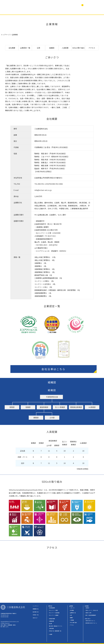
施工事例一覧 (36, 612)
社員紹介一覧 (36, 615)
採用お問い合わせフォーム (91, 623)
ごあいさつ (72, 608)
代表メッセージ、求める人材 (92, 610)
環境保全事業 (52, 619)
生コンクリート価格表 (54, 615)
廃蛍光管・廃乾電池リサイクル (56, 626)
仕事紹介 (87, 608)
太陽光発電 (51, 628)
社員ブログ (67, 11)
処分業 (50, 624)
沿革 (38, 48)
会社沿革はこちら (54, 369)
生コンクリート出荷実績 (54, 613)
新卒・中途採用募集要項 (91, 615)
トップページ (5, 35)
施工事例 (24, 11)
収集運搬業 (52, 621)
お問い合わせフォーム (90, 621)
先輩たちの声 (88, 613)
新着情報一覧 (36, 609)
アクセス (92, 48)
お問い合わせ (88, 619)
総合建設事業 (52, 608)
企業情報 (38, 11)
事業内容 (10, 11)
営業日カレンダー (91, 5)
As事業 (51, 634)
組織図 (52, 48)
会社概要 (12, 48)
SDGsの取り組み (78, 48)
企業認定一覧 (25, 48)
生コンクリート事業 (53, 610)
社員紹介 (52, 11)
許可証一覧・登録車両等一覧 (55, 631)
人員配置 (65, 48)
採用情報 (82, 11)
